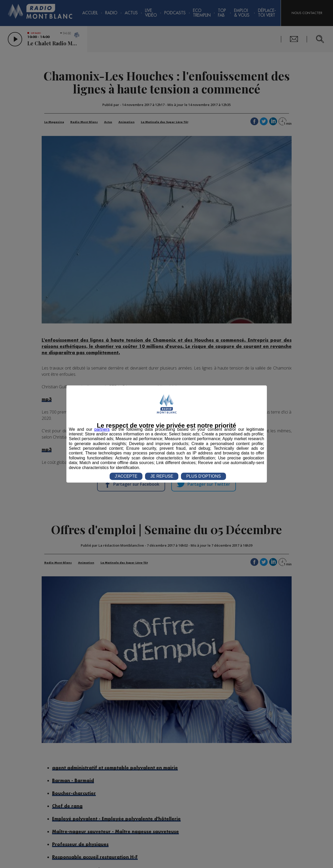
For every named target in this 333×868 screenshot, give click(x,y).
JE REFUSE (162, 476)
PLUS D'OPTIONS (203, 476)
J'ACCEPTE (126, 476)
